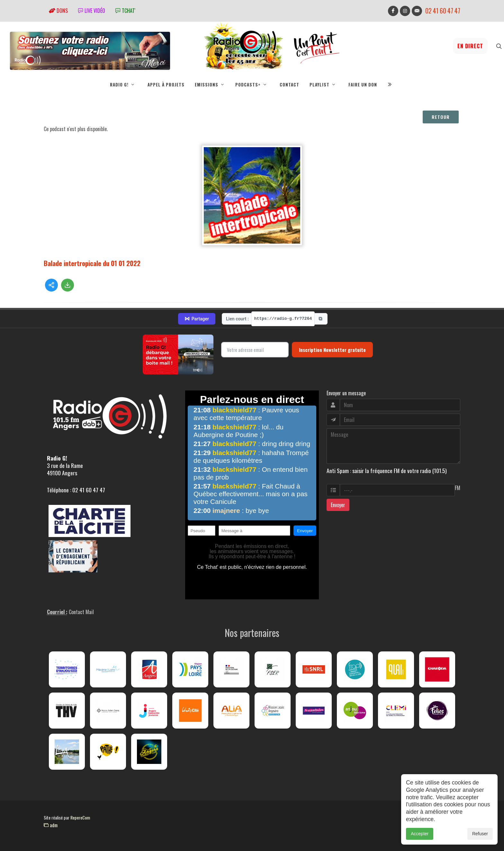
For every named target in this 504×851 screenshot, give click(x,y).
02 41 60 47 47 (443, 11)
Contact (289, 85)
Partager (197, 319)
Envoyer (338, 505)
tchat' (125, 11)
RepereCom (80, 817)
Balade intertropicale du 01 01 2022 (92, 263)
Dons (58, 11)
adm (51, 825)
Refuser (480, 841)
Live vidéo (92, 11)
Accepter (420, 841)
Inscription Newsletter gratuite (332, 350)
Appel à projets (166, 85)
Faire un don (363, 85)
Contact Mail (81, 612)
